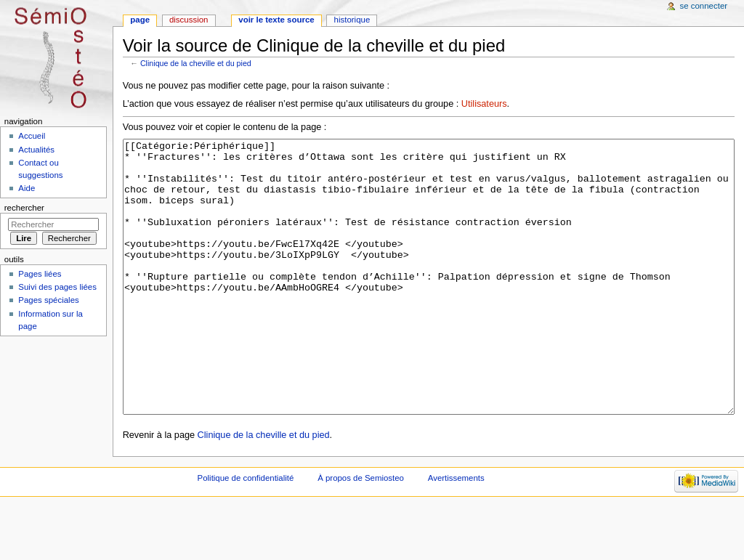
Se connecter (704, 6)
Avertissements (456, 532)
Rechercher (24, 208)
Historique (352, 20)
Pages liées (40, 274)
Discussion (189, 20)
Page (140, 20)
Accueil (32, 136)
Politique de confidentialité (246, 532)
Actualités (36, 150)
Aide (27, 188)
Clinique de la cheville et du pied (196, 63)
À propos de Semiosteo (361, 532)
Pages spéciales (48, 300)
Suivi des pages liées (57, 287)
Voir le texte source (276, 20)
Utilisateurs (484, 104)
